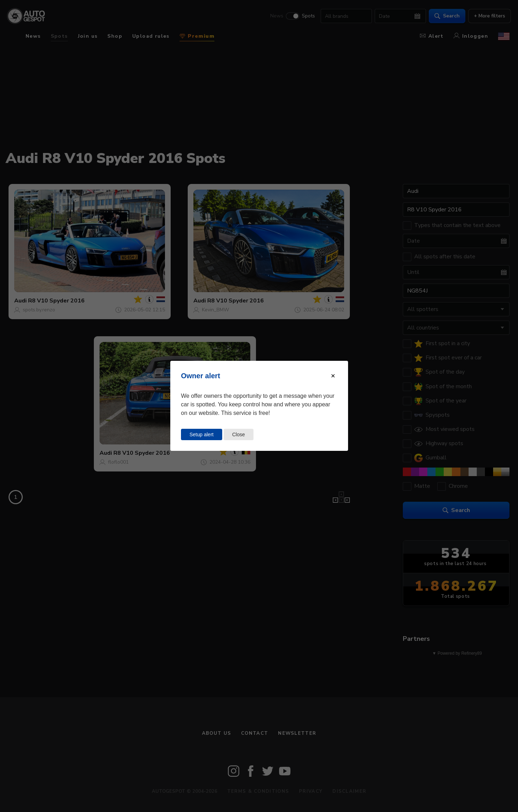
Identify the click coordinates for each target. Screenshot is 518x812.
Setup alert (202, 434)
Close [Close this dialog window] (239, 434)
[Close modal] (333, 376)
